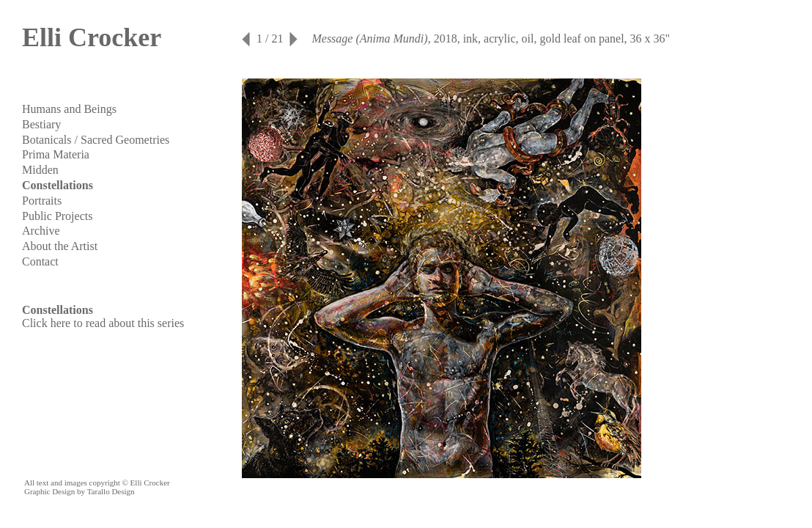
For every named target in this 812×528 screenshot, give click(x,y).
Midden (40, 170)
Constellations (58, 185)
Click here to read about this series (103, 323)
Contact (40, 261)
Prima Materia (56, 154)
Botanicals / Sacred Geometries (96, 140)
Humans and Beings (69, 109)
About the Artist (60, 246)
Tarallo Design (111, 491)
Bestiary (41, 124)
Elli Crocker (92, 37)
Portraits (42, 201)
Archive (41, 231)
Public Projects (57, 216)
